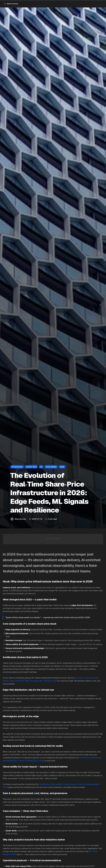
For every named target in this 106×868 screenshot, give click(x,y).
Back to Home (11, 4)
